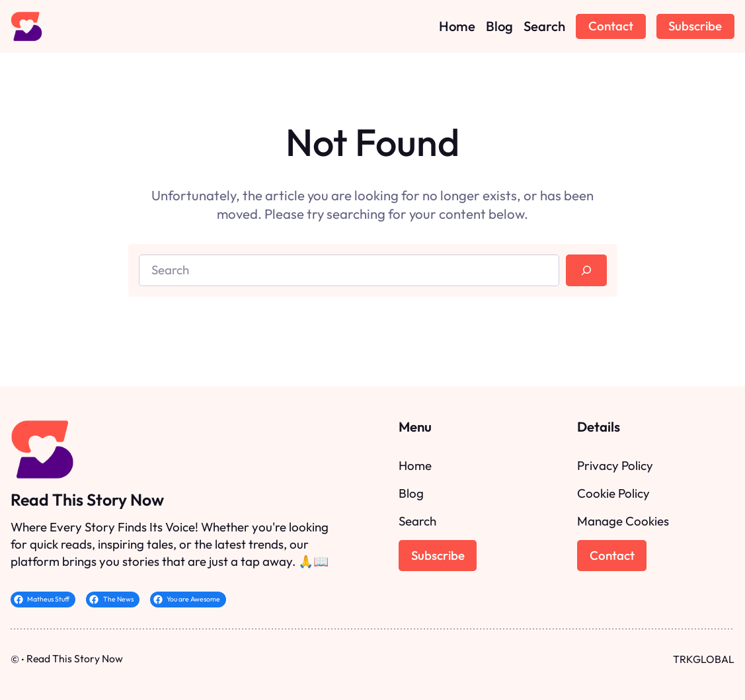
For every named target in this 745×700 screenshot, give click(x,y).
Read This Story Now (87, 499)
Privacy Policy (615, 465)
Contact (611, 26)
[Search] (586, 270)
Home (415, 465)
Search (417, 521)
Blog (411, 493)
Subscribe (695, 26)
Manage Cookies (623, 521)
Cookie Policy (613, 493)
